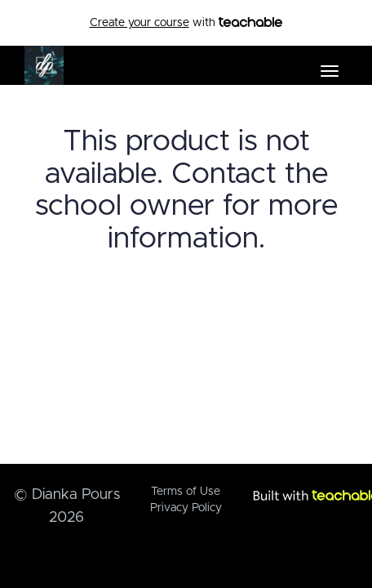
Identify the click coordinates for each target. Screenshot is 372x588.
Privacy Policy (186, 508)
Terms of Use (186, 492)
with (186, 23)
